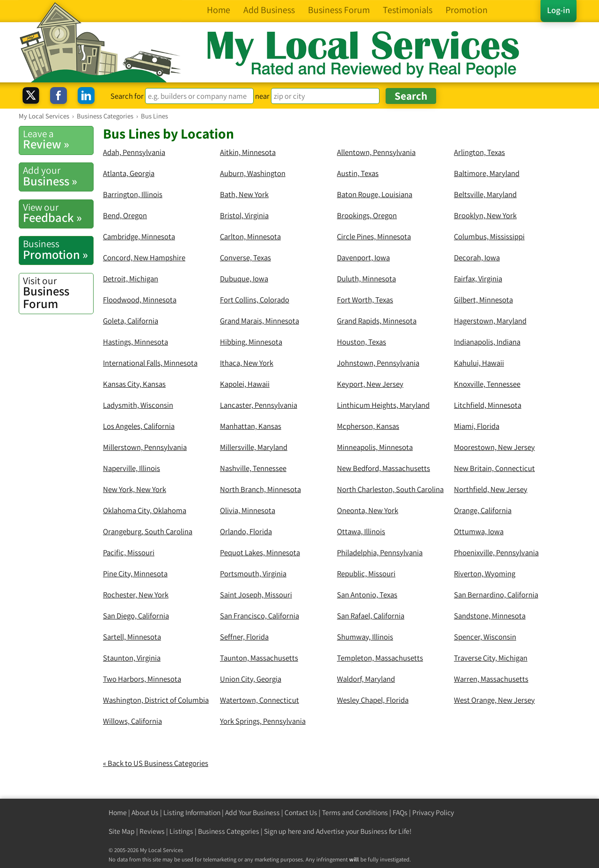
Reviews (152, 831)
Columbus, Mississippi (489, 236)
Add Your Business (252, 813)
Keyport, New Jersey (370, 384)
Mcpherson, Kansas (368, 426)
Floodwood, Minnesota (140, 300)
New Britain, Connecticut (494, 468)
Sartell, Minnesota (132, 637)
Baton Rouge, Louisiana (375, 194)
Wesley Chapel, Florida (373, 700)
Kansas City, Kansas (134, 384)
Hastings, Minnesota (135, 342)
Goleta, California (131, 321)
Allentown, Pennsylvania (376, 152)
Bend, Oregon (125, 215)
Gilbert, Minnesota (483, 300)
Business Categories (229, 831)
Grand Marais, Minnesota (259, 321)
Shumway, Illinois (365, 637)
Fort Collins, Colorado (255, 300)
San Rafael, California (371, 616)
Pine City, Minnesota (135, 574)
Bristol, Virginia (244, 215)
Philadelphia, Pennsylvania (380, 552)
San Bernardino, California (496, 595)
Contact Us (301, 813)
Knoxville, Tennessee (487, 384)
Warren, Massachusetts (491, 679)
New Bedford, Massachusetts (384, 468)
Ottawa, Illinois (361, 531)
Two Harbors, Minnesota (142, 679)
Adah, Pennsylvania (134, 152)
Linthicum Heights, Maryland (383, 405)
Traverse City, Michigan (491, 658)
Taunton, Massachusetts (259, 658)
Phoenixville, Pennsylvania (496, 552)
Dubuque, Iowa (244, 279)
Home (118, 813)
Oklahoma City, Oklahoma (145, 510)
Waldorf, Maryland (366, 679)
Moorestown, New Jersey (494, 447)
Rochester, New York (136, 595)
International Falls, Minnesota (150, 363)
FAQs (400, 813)
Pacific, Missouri (129, 552)
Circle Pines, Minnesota (374, 236)
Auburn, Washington (253, 173)
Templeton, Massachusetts (380, 658)
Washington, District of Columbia (156, 700)
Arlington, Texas (479, 152)
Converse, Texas (245, 257)
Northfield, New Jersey (491, 489)
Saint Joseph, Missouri (256, 595)
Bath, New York (244, 194)
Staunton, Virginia (132, 658)
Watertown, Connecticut (259, 700)
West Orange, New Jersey (494, 700)
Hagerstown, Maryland (490, 321)
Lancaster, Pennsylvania (259, 405)
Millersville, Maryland (254, 447)
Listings (181, 831)
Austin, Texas (358, 173)
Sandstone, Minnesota (490, 616)
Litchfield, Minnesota (488, 405)
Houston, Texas (362, 342)
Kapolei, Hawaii (245, 384)
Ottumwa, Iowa (479, 531)
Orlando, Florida (246, 531)
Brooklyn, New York (485, 215)
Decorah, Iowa (477, 257)
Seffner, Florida (244, 637)
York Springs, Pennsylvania (263, 721)
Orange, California (483, 510)
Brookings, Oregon (367, 215)
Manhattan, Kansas (251, 426)
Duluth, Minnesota (366, 279)
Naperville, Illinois (131, 468)
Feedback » (58, 213)
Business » (58, 176)
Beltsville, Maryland (485, 194)
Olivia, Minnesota (248, 510)
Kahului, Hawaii (479, 363)
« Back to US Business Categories (156, 763)
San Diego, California (136, 616)
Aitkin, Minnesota (248, 152)
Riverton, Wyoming (485, 574)
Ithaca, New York (247, 363)
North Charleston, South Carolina (390, 489)
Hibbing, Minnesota (251, 342)
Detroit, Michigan (131, 279)
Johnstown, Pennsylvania (378, 363)
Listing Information (192, 813)
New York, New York (135, 489)
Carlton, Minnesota (250, 236)
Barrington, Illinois (133, 194)
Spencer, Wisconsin (485, 637)
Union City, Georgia (251, 679)
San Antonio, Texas (367, 595)
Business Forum (58, 293)
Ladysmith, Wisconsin (138, 405)
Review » (58, 140)
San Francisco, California (259, 616)
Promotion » (58, 250)
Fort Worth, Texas (365, 300)
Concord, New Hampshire (144, 257)
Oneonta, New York (368, 510)
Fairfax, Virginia (478, 279)
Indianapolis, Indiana (487, 342)
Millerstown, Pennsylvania (145, 447)
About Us (145, 813)
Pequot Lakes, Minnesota (260, 552)
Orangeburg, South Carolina (148, 531)
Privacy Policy (433, 813)
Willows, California (132, 721)
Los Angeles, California (139, 426)
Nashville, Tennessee (253, 468)
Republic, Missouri (366, 574)
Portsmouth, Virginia (253, 574)
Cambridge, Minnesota (139, 236)
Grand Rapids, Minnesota (377, 321)
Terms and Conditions (355, 813)
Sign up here (283, 831)
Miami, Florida (477, 426)
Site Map (122, 831)
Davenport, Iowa (363, 257)
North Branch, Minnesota (260, 489)
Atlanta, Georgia (129, 173)
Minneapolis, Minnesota (375, 447)
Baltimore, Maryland (487, 173)
